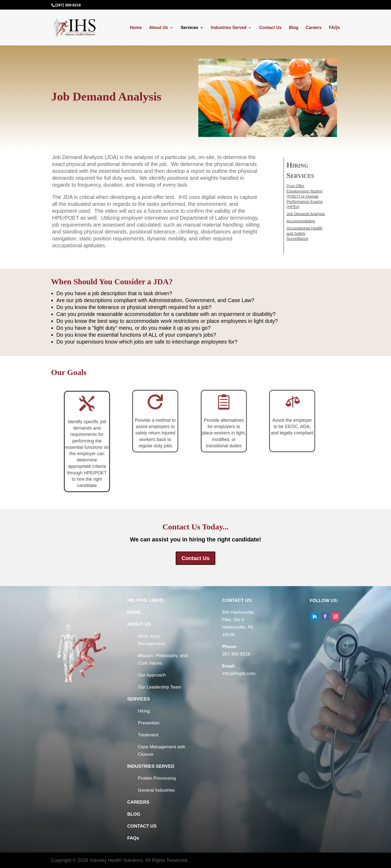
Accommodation (301, 220)
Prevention (149, 723)
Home (136, 28)
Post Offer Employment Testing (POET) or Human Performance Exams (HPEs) (305, 197)
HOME (134, 612)
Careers (314, 28)
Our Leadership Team (160, 687)
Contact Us (270, 28)
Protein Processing (157, 778)
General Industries (156, 790)
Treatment (148, 735)
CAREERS (138, 802)
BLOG (134, 814)
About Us (159, 28)
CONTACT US (142, 826)
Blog (294, 28)
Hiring (144, 711)
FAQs (334, 28)
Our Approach (152, 675)
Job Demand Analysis (306, 213)
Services (190, 28)
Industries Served (229, 28)
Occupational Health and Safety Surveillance (305, 232)
